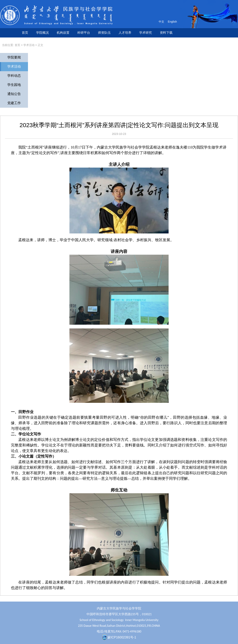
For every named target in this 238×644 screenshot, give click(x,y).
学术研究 (146, 33)
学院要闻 (14, 57)
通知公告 (14, 94)
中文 (161, 22)
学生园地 (14, 85)
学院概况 (42, 33)
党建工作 (14, 103)
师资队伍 (104, 33)
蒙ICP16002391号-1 (122, 637)
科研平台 (84, 33)
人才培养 (125, 33)
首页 (25, 33)
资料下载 (166, 33)
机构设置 (63, 33)
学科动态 (14, 76)
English (172, 22)
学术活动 (29, 45)
